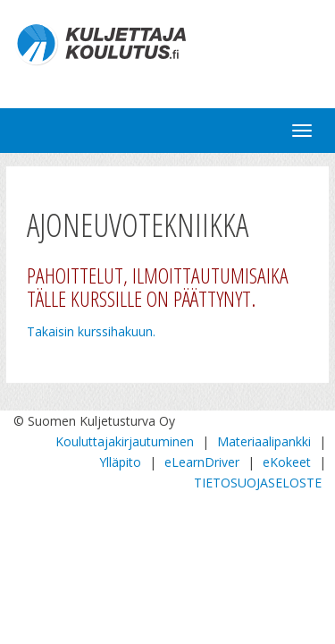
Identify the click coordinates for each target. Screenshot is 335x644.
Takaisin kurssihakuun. (91, 331)
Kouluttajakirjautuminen (125, 441)
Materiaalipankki (264, 441)
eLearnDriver (202, 462)
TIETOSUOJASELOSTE (258, 483)
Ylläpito (120, 462)
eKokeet (287, 462)
